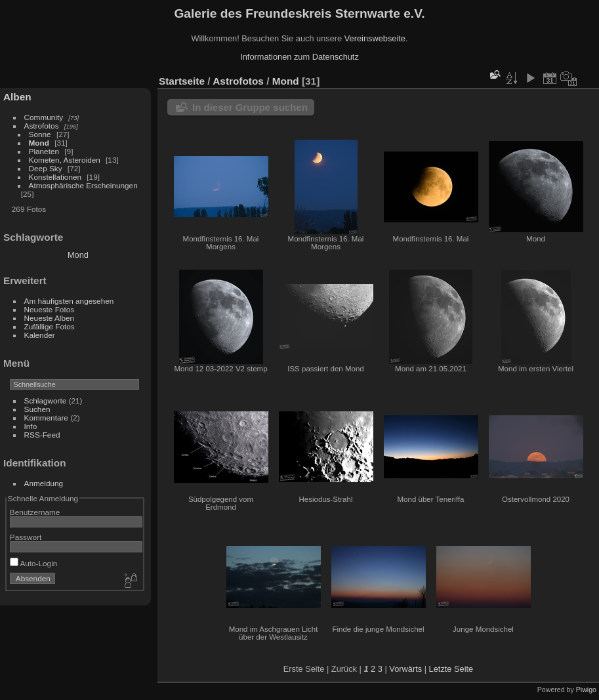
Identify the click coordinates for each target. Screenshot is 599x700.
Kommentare (46, 418)
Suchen (37, 409)
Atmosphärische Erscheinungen (83, 185)
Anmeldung (44, 483)
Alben (17, 97)
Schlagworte (46, 401)
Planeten (44, 151)
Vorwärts (405, 669)
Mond (39, 143)
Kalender (40, 335)
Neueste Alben (50, 318)
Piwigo (586, 690)
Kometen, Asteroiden (65, 160)
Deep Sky (46, 168)
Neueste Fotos (50, 309)
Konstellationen (55, 177)
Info (31, 426)
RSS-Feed (42, 435)
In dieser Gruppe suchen (250, 107)
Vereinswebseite (375, 38)
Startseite (182, 81)
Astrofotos (42, 126)
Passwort (26, 537)
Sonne (40, 134)
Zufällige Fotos (50, 326)
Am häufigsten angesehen (69, 301)
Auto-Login (34, 563)
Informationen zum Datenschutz (299, 57)
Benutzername (35, 512)
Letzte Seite (451, 669)
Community (44, 117)
